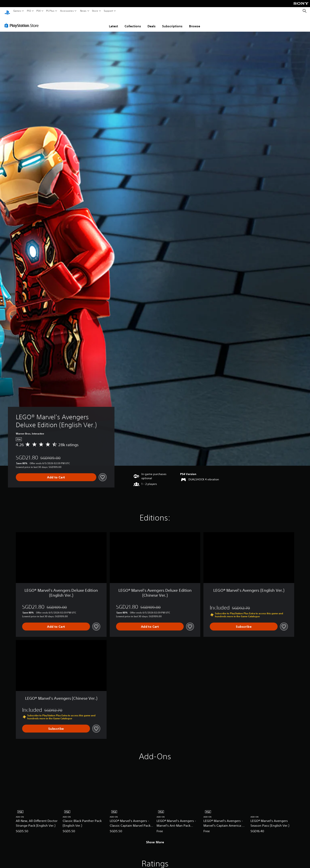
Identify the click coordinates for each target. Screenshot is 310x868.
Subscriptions (172, 22)
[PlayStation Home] (7, 11)
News (83, 11)
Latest (113, 22)
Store (95, 11)
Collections (133, 22)
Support (109, 11)
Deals (152, 22)
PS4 (39, 11)
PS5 (29, 11)
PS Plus (50, 11)
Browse (195, 22)
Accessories (67, 11)
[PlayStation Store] (23, 22)
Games (17, 11)
